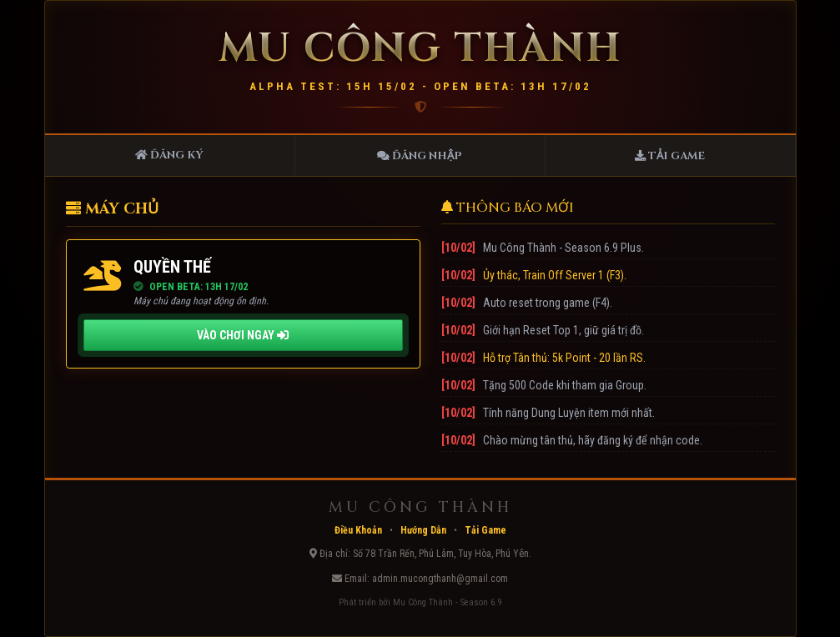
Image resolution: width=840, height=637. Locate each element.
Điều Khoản (358, 530)
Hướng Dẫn (423, 530)
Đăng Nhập (420, 156)
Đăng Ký (169, 155)
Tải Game (670, 156)
